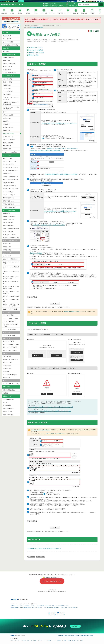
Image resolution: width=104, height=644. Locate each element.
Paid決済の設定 (7, 378)
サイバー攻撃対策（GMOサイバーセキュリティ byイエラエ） (31, 608)
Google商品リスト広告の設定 (10, 45)
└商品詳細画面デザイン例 (10, 186)
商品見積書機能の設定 (9, 57)
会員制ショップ (31, 557)
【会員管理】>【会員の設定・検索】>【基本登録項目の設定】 (63, 148)
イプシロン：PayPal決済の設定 (11, 296)
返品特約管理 (6, 130)
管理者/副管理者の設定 (9, 390)
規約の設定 (6, 121)
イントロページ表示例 (36, 50)
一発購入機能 (6, 61)
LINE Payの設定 (7, 356)
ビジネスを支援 (34, 640)
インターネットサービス (15, 640)
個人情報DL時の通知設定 (9, 73)
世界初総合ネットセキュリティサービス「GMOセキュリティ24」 (23, 606)
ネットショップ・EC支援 (25, 640)
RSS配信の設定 (7, 70)
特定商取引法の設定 (8, 127)
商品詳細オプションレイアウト (11, 189)
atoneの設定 (6, 372)
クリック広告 (84, 13)
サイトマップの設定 (8, 42)
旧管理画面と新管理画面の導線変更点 (55, 6)
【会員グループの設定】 (36, 253)
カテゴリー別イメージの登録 (10, 180)
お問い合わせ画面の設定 (9, 207)
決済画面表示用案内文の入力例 (11, 238)
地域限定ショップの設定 (37, 53)
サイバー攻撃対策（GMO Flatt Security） (52, 608)
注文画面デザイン (7, 173)
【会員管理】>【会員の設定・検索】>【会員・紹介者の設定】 (49, 225)
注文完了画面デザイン (9, 201)
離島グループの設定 (8, 414)
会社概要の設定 (7, 118)
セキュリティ (40, 640)
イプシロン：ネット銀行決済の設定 (11, 300)
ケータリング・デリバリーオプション (41, 430)
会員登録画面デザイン (9, 198)
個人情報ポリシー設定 (9, 137)
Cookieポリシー (52, 590)
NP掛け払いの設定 (8, 369)
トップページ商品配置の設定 (10, 170)
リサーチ (54, 640)
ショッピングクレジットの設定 (11, 384)
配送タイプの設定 (7, 411)
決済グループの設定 (8, 232)
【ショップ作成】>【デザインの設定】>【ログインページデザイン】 (59, 123)
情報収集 (59, 640)
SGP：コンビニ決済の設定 (10, 347)
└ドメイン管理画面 (8, 91)
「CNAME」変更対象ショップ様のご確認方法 (11, 103)
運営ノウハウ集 (34, 55)
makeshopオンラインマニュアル (12, 5)
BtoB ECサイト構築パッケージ (72, 312)
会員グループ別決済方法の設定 (11, 229)
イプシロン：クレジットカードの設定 (11, 263)
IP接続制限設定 (7, 146)
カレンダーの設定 (7, 67)
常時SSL (5, 112)
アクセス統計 (60, 13)
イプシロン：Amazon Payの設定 (11, 282)
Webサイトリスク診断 (50, 606)
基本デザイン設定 (7, 158)
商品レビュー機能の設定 (9, 64)
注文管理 (20, 13)
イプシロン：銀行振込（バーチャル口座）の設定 (11, 278)
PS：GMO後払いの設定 (9, 335)
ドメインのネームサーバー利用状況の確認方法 (11, 108)
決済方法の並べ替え (8, 226)
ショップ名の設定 (7, 79)
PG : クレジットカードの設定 (10, 318)
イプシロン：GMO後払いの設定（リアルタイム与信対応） (11, 305)
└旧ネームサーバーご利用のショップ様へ (11, 98)
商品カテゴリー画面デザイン (10, 177)
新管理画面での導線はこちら (36, 27)
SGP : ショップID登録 (9, 341)
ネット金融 (64, 640)
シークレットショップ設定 (10, 152)
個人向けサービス (75, 640)
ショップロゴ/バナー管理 (9, 161)
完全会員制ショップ (41, 557)
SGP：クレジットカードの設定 (11, 344)
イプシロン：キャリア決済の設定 (11, 273)
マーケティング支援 (48, 640)
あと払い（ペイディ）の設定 (10, 359)
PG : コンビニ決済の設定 (9, 321)
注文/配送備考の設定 (8, 408)
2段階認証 (6, 393)
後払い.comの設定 (8, 362)
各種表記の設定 (7, 149)
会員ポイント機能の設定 (9, 140)
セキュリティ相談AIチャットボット (62, 606)
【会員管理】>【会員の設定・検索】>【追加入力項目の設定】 (46, 150)
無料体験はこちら (73, 6)
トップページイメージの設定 (10, 167)
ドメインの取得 (7, 88)
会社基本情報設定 (7, 82)
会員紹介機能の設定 (8, 143)
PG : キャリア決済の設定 (9, 329)
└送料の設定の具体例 (8, 399)
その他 (81, 640)
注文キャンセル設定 (8, 222)
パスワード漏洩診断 (41, 606)
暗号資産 (69, 640)
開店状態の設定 (7, 85)
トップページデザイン (9, 164)
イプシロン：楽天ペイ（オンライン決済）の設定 (11, 287)
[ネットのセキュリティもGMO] (12, 1)
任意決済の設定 (7, 247)
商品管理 (12, 13)
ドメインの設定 (7, 94)
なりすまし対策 (64, 608)
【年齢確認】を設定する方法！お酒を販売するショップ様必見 (43, 548)
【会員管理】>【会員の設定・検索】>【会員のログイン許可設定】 (62, 174)
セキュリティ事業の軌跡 (73, 607)
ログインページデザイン (9, 195)
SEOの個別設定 (7, 39)
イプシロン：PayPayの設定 (10, 309)
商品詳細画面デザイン (9, 183)
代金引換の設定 (7, 250)
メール (36, 13)
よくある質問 (72, 4)
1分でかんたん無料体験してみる (52, 581)
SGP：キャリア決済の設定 (10, 350)
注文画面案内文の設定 (9, 219)
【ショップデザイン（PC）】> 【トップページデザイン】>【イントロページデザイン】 (51, 407)
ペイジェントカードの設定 (10, 375)
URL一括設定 (6, 51)
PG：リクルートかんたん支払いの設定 (11, 325)
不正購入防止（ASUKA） (9, 235)
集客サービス (76, 13)
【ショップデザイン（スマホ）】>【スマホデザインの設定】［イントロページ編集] (50, 411)
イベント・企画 (44, 13)
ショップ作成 (4, 13)
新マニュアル (92, 19)
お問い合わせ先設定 (8, 115)
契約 (100, 13)
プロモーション (52, 13)
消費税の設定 (6, 213)
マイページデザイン (8, 192)
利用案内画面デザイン (9, 204)
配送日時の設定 (7, 405)
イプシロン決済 (7, 256)
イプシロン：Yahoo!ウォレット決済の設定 (11, 292)
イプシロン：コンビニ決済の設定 (11, 268)
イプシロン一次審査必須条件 (10, 259)
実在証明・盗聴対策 (15, 608)
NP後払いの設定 (7, 365)
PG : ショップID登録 (8, 315)
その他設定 (92, 13)
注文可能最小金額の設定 (9, 216)
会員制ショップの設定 (9, 134)
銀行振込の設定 (7, 244)
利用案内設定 (6, 124)
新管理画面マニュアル (51, 4)
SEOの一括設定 (7, 36)
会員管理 (28, 13)
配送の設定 (6, 402)
